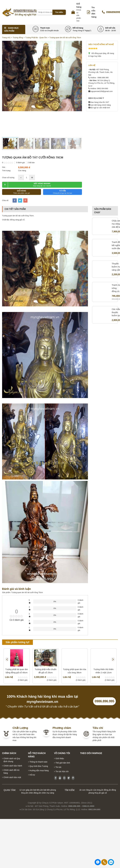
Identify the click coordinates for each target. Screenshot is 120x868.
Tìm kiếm (59, 12)
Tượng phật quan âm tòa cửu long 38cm (74, 654)
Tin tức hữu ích (62, 771)
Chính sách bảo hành (13, 766)
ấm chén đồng (32, 793)
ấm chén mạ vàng (46, 793)
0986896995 (111, 862)
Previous (7, 659)
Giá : (4, 167)
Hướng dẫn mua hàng (39, 770)
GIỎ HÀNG (22, 192)
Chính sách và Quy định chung (12, 760)
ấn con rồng (85, 790)
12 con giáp (24, 790)
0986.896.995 (104, 701)
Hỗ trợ (32, 775)
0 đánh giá (20, 163)
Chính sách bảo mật (12, 777)
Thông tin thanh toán (38, 762)
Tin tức (58, 767)
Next (113, 659)
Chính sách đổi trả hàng (11, 772)
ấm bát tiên (35, 790)
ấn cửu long (95, 790)
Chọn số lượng (8, 177)
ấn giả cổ (103, 793)
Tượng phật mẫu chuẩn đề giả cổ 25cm (46, 654)
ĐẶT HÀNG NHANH (26, 185)
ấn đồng (105, 790)
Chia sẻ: (5, 200)
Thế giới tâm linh (63, 763)
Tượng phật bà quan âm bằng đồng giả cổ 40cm (17, 671)
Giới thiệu (60, 758)
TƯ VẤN (63, 192)
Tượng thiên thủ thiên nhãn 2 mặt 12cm (104, 654)
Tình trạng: (6, 171)
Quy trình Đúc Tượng (39, 766)
